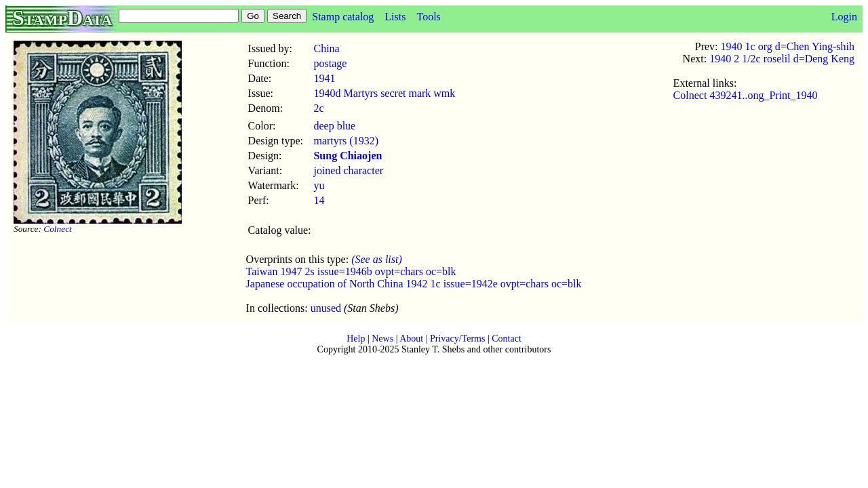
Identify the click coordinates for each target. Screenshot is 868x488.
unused (326, 308)
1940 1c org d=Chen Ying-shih (788, 46)
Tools (428, 17)
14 (319, 200)
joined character (348, 170)
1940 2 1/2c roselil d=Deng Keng (782, 59)
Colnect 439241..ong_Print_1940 (746, 95)
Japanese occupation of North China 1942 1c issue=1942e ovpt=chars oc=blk (414, 284)
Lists (395, 17)
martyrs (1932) (346, 141)
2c (318, 108)
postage (330, 63)
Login (844, 17)
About (411, 339)
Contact (507, 339)
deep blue (334, 126)
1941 (324, 78)
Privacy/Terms (457, 339)
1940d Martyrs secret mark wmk (384, 93)
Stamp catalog (343, 17)
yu (319, 185)
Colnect (57, 229)
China (326, 48)
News (382, 339)
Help (356, 339)
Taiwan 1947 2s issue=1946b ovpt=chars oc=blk (351, 271)
